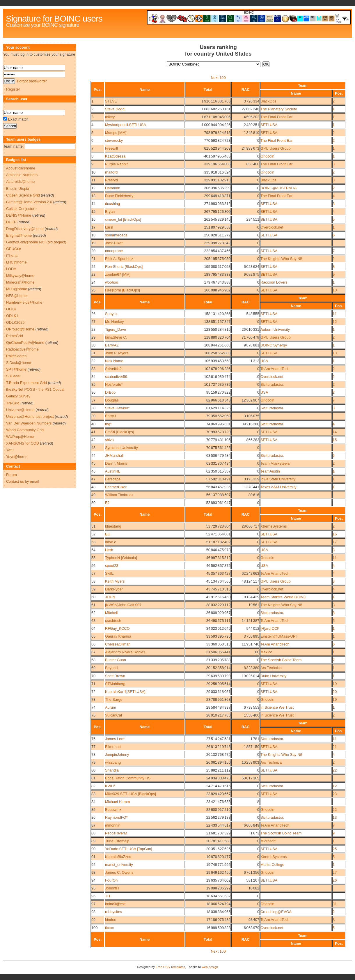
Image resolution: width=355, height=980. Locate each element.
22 (93, 267)
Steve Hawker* (117, 408)
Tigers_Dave (116, 329)
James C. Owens (119, 872)
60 (93, 597)
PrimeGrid (15, 336)
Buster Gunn (116, 660)
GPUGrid (14, 249)
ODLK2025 (15, 322)
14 (93, 204)
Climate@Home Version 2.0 (29, 202)
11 (93, 180)
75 (93, 715)
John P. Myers (117, 353)
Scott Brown (115, 676)
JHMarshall (114, 455)
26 (93, 314)
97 (93, 904)
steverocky (114, 140)
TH (108, 896)
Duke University (274, 676)
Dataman (113, 188)
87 (93, 825)
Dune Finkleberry (119, 196)
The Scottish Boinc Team (281, 660)
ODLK (11, 309)
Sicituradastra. (272, 384)
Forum (11, 475)
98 (93, 912)
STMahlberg (115, 684)
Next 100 (218, 78)
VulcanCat (114, 715)
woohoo (112, 282)
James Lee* (115, 739)
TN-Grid (13, 403)
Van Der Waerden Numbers (29, 423)
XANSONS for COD (23, 443)
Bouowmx (113, 810)
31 (93, 353)
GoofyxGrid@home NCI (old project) (36, 242)
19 (93, 243)
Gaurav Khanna (118, 636)
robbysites (113, 912)
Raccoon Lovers (274, 282)
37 (93, 400)
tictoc (109, 928)
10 (93, 172)
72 (93, 692)
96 (93, 896)
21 (93, 259)
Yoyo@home (17, 457)
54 (93, 550)
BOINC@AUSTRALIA (279, 188)
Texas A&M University (278, 487)
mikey (110, 117)
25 (93, 290)
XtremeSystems (274, 526)
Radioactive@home (22, 349)
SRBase (13, 376)
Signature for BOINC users (54, 18)
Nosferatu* (114, 384)
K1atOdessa (115, 156)
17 (93, 227)
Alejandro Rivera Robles (125, 652)
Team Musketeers (275, 463)
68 (93, 660)
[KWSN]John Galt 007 (123, 605)
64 (93, 628)
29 (93, 337)
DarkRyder (114, 589)
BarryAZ (112, 345)
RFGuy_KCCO (117, 628)
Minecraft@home (20, 282)
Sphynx (111, 314)
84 (93, 802)
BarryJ (110, 416)
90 (93, 849)
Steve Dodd (115, 109)
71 (93, 684)
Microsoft (268, 841)
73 (93, 699)
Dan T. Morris (116, 463)
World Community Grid (25, 430)
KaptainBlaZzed (118, 857)
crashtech (113, 621)
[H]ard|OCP (270, 628)
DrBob (110, 392)
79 (93, 762)
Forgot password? (32, 81)
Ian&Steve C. (116, 337)
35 (93, 384)
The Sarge (114, 699)
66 (93, 644)
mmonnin (113, 825)
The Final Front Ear (276, 117)
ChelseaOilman (118, 644)
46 (93, 471)
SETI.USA (269, 125)
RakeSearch (16, 356)
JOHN (110, 597)
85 (93, 810)
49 (93, 495)
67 (93, 652)
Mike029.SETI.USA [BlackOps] (131, 794)
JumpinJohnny (117, 755)
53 (93, 542)
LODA (11, 269)
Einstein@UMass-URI (279, 636)
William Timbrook (119, 495)
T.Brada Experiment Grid (26, 383)
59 (93, 589)
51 (93, 526)
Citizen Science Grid (23, 195)
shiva (109, 440)
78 (93, 755)
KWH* (110, 786)
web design (210, 967)
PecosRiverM (116, 833)
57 (93, 573)
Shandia (112, 770)
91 (93, 857)
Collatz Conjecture (21, 209)
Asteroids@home (20, 182)
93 (93, 872)
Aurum (111, 707)
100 (94, 928)
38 (93, 408)
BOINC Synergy (274, 345)
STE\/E (111, 101)
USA (264, 361)
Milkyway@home (20, 276)
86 (93, 817)
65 (93, 636)
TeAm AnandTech (275, 369)
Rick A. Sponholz (119, 259)
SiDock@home (19, 363)
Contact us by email (22, 481)
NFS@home (16, 296)
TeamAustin (270, 471)
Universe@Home (20, 410)
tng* (108, 424)
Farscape (113, 479)
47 (93, 479)
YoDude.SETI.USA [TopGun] (129, 849)
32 (93, 361)
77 (93, 747)
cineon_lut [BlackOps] (123, 219)
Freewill (111, 148)
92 (93, 865)
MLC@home (17, 289)
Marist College (272, 865)
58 (93, 581)
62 (93, 613)
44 (93, 455)
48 (93, 487)
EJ (107, 503)
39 (93, 416)
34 (93, 377)
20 (93, 251)
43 (93, 448)
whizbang (113, 762)
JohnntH (112, 888)
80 (93, 770)
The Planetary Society (279, 109)
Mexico (266, 652)
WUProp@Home (20, 437)
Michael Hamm (117, 802)
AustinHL (113, 471)
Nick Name (114, 361)
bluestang (113, 526)
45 (93, 463)
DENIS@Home (19, 215)
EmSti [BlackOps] (120, 432)
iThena (12, 255)
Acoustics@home (21, 168)
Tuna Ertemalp (117, 841)
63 (93, 621)
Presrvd (111, 180)
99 (93, 920)
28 (93, 329)
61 (93, 605)
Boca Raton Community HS (128, 778)
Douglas (112, 400)
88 (93, 833)
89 (93, 841)
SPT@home (16, 369)
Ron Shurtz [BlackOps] (124, 267)
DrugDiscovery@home (25, 229)
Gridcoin (267, 156)
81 (93, 778)
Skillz (109, 573)
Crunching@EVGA (276, 912)
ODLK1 (12, 316)
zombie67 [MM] (118, 274)
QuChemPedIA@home (25, 343)
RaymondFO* (116, 817)
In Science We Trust (277, 707)
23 (93, 274)
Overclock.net (272, 227)
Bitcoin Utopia (18, 189)
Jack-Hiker (114, 243)
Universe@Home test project (30, 416)
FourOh (111, 880)
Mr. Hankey (115, 322)
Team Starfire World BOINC (283, 597)
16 (93, 219)
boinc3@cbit (115, 904)
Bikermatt (113, 747)
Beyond (111, 668)
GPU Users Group (276, 148)
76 (93, 739)
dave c (111, 542)
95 (93, 888)
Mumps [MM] (116, 133)
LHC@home (16, 262)
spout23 (112, 566)
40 (93, 424)
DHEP (11, 222)
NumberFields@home (24, 302)
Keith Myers (115, 581)
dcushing (112, 204)
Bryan (110, 212)
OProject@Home (20, 329)
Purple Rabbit (116, 164)
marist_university (119, 865)
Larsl (109, 227)
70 (93, 676)
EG (108, 534)
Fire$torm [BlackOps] (123, 290)
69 (93, 668)
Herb (109, 550)
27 (93, 322)
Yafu (10, 450)
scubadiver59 (116, 377)
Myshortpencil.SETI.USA (126, 125)
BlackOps (268, 101)
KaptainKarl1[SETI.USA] (125, 692)
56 (93, 566)
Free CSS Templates (170, 967)
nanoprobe (114, 251)
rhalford (111, 172)
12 (93, 188)
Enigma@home (19, 235)
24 (93, 282)
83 (93, 794)
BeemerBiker (116, 487)
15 (93, 212)
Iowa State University (278, 479)
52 (93, 534)
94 (93, 880)
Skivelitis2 (113, 369)
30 (93, 345)
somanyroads (116, 235)
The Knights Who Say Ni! (281, 259)
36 (93, 392)
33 (93, 369)
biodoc (111, 920)
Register (13, 89)
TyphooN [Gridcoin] (121, 558)
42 (93, 440)
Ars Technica (271, 668)
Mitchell (111, 613)
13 (93, 196)
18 (93, 235)
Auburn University (275, 329)
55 (93, 558)
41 (93, 432)
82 (93, 786)
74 (93, 707)
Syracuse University (121, 448)
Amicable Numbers (22, 175)
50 (93, 503)
